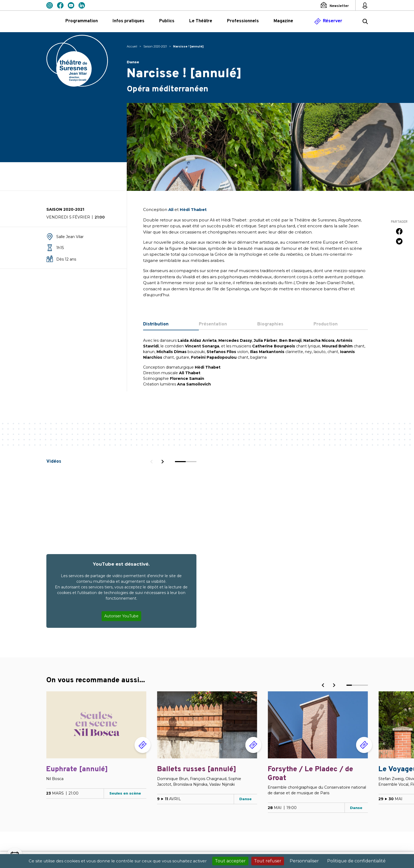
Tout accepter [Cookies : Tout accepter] (230, 861)
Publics (167, 21)
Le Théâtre (201, 21)
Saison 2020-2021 (155, 46)
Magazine (283, 21)
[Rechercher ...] (365, 22)
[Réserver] (143, 745)
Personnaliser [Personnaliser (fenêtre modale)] (304, 861)
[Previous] (323, 685)
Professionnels (243, 21)
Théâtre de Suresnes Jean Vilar (77, 61)
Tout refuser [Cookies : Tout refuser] (268, 861)
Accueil (132, 46)
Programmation (82, 21)
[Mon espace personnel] (365, 5)
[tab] (171, 325)
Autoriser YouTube (121, 616)
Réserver (333, 21)
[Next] (162, 462)
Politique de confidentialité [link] (356, 861)
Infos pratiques (128, 21)
